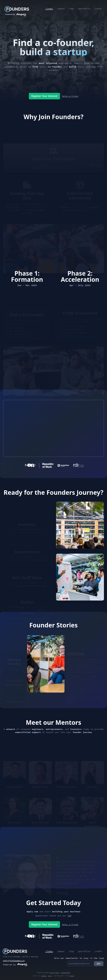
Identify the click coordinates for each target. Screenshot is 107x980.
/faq (71, 9)
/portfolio (84, 9)
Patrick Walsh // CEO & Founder (71, 889)
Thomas (44, 976)
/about (60, 9)
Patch (72, 976)
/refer (98, 9)
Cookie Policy (66, 973)
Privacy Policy (55, 973)
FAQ (69, 916)
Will (50, 976)
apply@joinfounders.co (14, 961)
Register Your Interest (44, 96)
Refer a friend (71, 96)
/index (48, 9)
